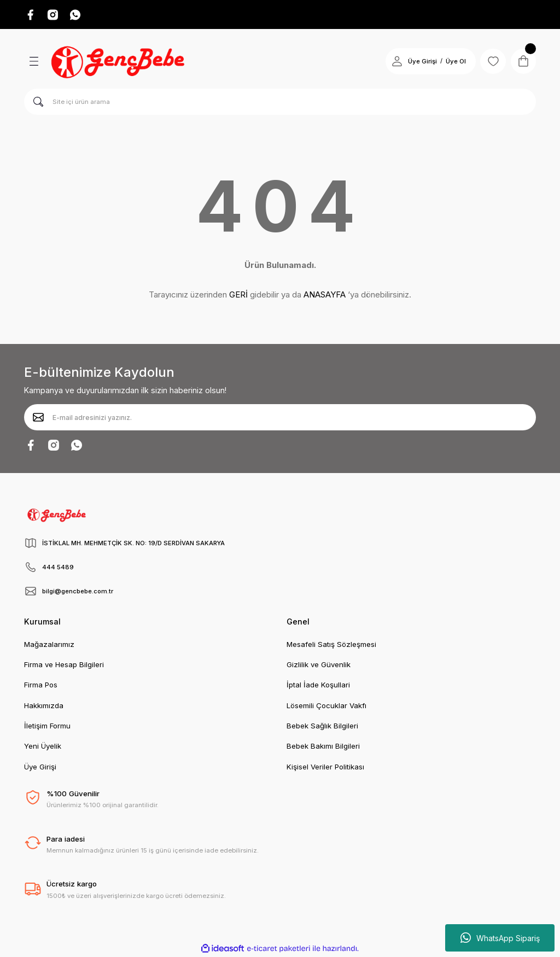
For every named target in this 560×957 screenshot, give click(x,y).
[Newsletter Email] (280, 418)
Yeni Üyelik (43, 746)
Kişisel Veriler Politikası (325, 767)
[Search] (280, 102)
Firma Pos (41, 685)
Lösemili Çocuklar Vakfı (326, 706)
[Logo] (119, 62)
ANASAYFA (325, 295)
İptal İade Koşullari (318, 685)
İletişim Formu (47, 726)
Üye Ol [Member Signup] (454, 62)
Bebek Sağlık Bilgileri (322, 726)
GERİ (238, 295)
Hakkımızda (44, 706)
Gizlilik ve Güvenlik (319, 665)
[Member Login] (395, 62)
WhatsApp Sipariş (500, 938)
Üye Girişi (40, 767)
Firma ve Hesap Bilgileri (64, 665)
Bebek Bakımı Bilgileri (323, 746)
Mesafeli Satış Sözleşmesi (331, 645)
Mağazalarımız (49, 645)
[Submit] (38, 418)
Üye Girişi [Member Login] (420, 62)
